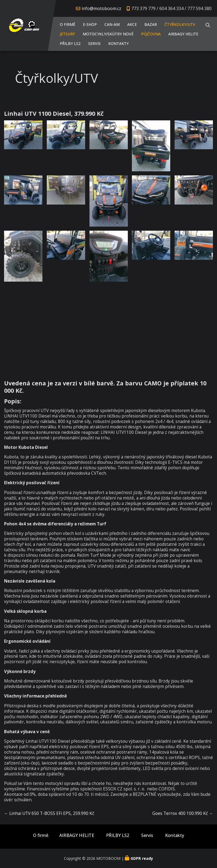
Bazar (151, 24)
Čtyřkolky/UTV (180, 24)
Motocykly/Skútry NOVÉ (108, 34)
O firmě (68, 24)
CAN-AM (112, 24)
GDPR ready (142, 858)
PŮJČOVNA (151, 34)
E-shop (90, 24)
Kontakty (118, 43)
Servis (94, 43)
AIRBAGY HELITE (183, 34)
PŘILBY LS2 (70, 43)
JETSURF (67, 34)
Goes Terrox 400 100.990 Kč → (183, 813)
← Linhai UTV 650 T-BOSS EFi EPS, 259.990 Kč (49, 813)
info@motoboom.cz (101, 8)
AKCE (132, 24)
